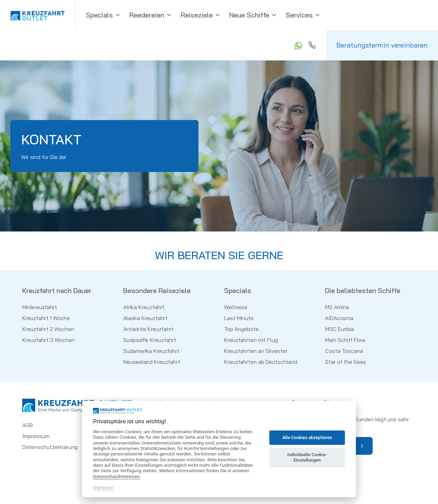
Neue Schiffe (253, 15)
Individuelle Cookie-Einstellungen (307, 457)
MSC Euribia (339, 329)
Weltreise (236, 307)
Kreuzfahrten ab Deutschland (261, 362)
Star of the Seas (346, 362)
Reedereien (151, 15)
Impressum (36, 436)
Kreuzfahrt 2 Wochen (48, 329)
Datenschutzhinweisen (117, 476)
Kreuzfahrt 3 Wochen (48, 340)
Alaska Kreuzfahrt (145, 318)
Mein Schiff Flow (345, 340)
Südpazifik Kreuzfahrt (150, 340)
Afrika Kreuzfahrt (144, 307)
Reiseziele (201, 15)
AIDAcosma (339, 318)
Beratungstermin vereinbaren (382, 45)
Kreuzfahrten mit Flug (251, 340)
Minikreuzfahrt (40, 307)
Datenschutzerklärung (50, 447)
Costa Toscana (344, 351)
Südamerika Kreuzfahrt (151, 351)
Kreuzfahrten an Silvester (256, 351)
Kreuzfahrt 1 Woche (46, 318)
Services (303, 15)
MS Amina (337, 307)
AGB (28, 425)
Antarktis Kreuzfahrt (149, 329)
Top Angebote (241, 329)
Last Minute (239, 318)
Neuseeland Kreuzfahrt (152, 362)
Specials (104, 15)
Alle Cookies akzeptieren (307, 437)
